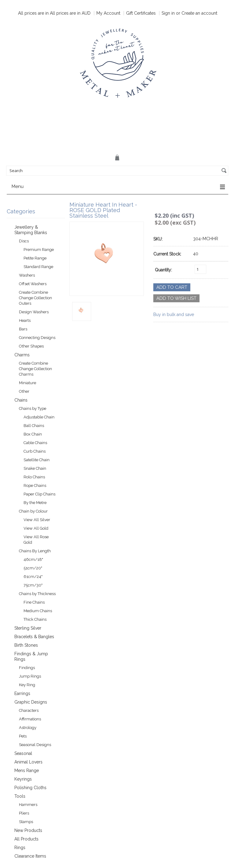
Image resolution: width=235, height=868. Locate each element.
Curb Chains (35, 451)
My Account (108, 13)
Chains (21, 400)
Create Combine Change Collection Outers (35, 298)
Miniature (28, 383)
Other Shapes (31, 346)
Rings (20, 848)
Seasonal (23, 753)
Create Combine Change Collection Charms (35, 369)
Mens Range (27, 771)
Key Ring (27, 685)
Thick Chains (35, 619)
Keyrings (23, 779)
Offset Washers (33, 284)
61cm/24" (33, 577)
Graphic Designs (31, 702)
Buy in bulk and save (174, 314)
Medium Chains (38, 611)
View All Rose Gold (36, 540)
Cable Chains (35, 443)
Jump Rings (30, 676)
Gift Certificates (141, 13)
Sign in (168, 13)
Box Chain (33, 434)
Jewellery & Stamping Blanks (31, 230)
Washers (27, 275)
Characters (29, 710)
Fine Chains (34, 602)
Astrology (28, 728)
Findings (27, 668)
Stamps (26, 822)
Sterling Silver (28, 628)
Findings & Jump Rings (31, 657)
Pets (23, 736)
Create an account (199, 13)
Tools (20, 796)
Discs (24, 241)
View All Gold (36, 528)
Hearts (25, 320)
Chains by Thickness (37, 594)
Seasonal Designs (35, 745)
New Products (28, 830)
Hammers (28, 805)
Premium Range (39, 250)
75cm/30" (33, 585)
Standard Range (38, 267)
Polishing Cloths (30, 788)
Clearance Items (30, 856)
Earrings (22, 693)
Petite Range (35, 258)
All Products (26, 839)
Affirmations (30, 719)
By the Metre (35, 503)
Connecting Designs (37, 338)
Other (24, 391)
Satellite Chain (37, 460)
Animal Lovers (28, 762)
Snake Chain (35, 468)
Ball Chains (34, 426)
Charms (22, 355)
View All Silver (37, 520)
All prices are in (70, 13)
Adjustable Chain (39, 417)
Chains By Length (35, 551)
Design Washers (34, 312)
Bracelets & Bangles (34, 637)
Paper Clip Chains (39, 494)
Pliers (24, 813)
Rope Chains (35, 485)
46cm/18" (33, 559)
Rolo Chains (34, 477)
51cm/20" (33, 568)
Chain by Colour (33, 511)
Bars (23, 329)
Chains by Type (33, 408)
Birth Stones (26, 645)
